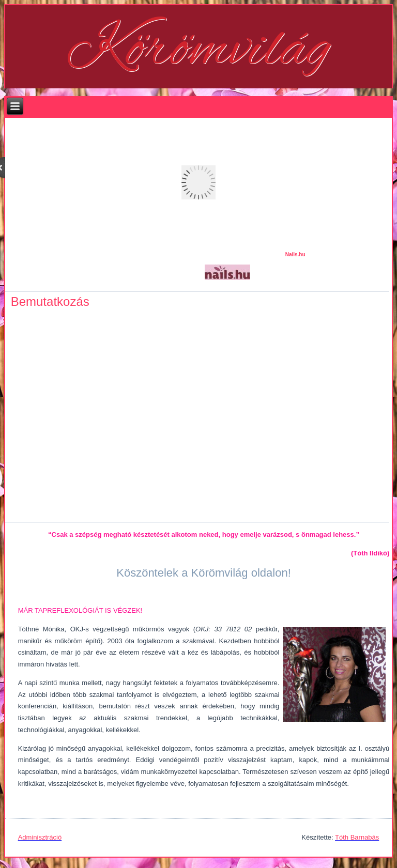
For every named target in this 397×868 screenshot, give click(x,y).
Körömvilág (198, 50)
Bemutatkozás (50, 301)
